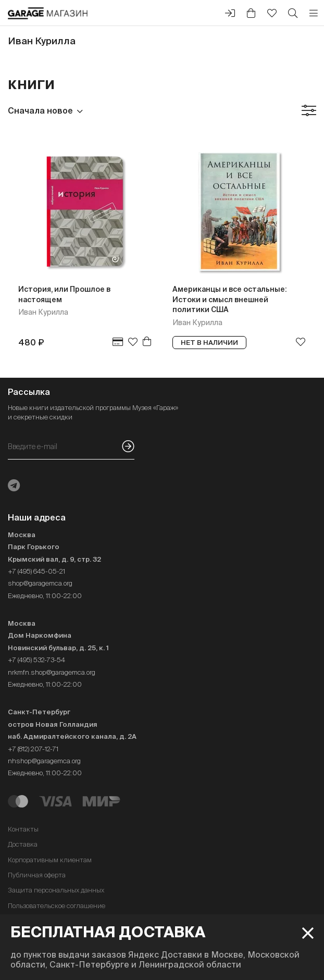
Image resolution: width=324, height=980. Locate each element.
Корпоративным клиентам (50, 860)
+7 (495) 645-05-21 (36, 571)
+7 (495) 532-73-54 (36, 660)
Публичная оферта (37, 875)
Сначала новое (40, 110)
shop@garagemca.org (40, 583)
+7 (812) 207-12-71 (33, 749)
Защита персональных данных (56, 890)
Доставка (23, 844)
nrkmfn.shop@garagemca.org (52, 672)
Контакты (23, 829)
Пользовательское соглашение (57, 906)
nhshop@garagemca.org (44, 761)
